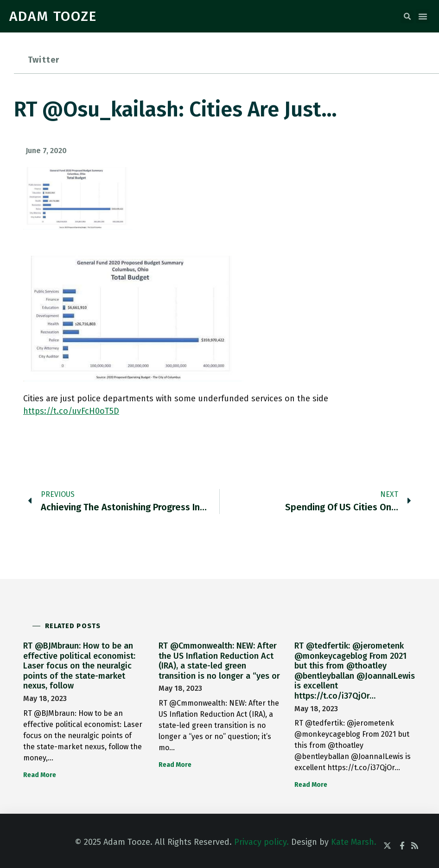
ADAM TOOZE (53, 16)
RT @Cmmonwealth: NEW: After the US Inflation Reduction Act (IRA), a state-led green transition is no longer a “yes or (219, 661)
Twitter (44, 60)
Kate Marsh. (354, 842)
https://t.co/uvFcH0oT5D (71, 411)
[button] (407, 17)
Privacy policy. (261, 842)
